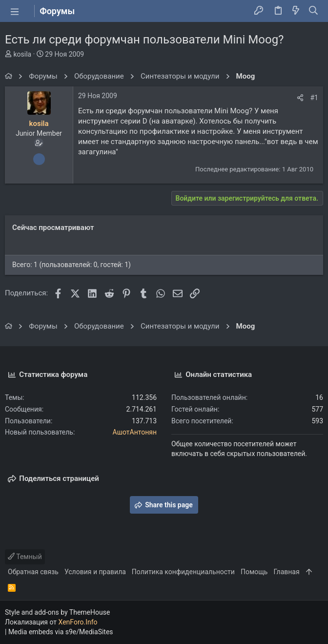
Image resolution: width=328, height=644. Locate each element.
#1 (315, 98)
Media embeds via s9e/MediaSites (61, 632)
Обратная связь (33, 572)
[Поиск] (314, 11)
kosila (22, 54)
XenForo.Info (78, 622)
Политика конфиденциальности (183, 572)
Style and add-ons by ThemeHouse (57, 612)
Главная (286, 572)
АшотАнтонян (135, 432)
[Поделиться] (300, 98)
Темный (25, 557)
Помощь (254, 572)
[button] (15, 11)
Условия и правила (95, 572)
